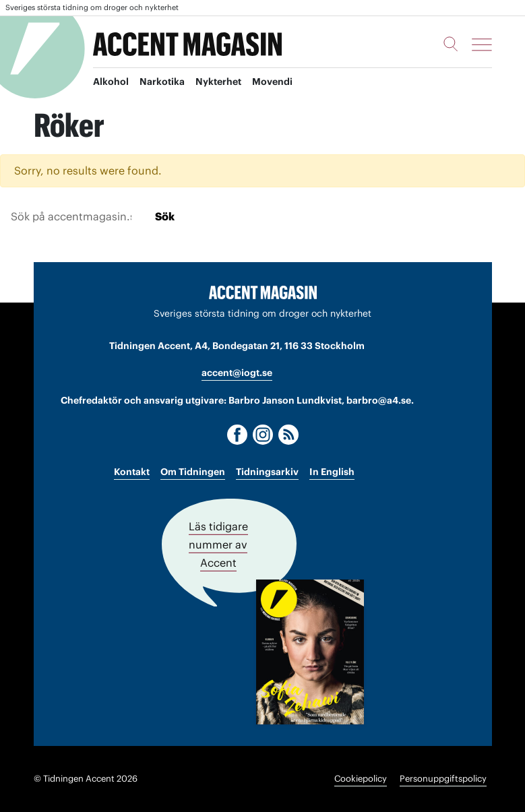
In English (332, 472)
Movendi (272, 82)
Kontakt (132, 472)
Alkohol (111, 82)
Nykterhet (218, 82)
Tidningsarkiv (267, 472)
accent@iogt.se (237, 373)
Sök (165, 216)
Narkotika (162, 82)
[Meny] (482, 44)
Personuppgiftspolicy (443, 779)
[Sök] (451, 44)
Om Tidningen (193, 472)
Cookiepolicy (361, 779)
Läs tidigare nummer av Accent (218, 544)
